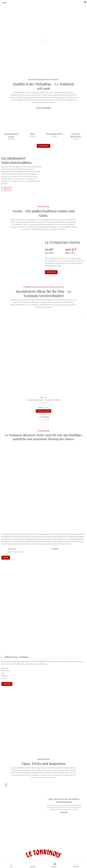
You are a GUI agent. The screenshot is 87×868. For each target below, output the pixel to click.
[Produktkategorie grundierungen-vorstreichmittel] (54, 125)
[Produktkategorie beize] (33, 125)
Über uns (6, 192)
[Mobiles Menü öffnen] (4, 3)
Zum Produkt (51, 281)
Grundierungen (43, 415)
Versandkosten (45, 429)
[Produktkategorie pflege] (76, 127)
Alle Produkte (43, 146)
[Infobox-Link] (43, 682)
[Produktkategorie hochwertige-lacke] (11, 127)
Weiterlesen (64, 789)
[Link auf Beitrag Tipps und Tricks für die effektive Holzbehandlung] (23, 782)
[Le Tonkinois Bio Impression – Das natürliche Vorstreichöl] (43, 366)
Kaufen (6, 534)
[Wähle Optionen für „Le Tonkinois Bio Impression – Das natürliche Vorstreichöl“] (43, 423)
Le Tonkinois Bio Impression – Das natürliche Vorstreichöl (43, 412)
